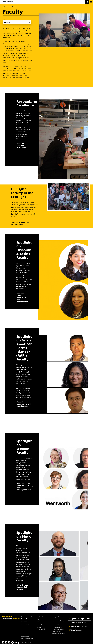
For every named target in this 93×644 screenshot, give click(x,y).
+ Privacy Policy (57, 627)
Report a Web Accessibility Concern (59, 632)
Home (7, 7)
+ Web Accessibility (58, 629)
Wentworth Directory (27, 625)
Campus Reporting (58, 619)
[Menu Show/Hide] (91, 2)
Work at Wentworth (27, 638)
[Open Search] (87, 2)
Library (39, 627)
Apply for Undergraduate (80, 619)
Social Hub (27, 642)
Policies (55, 623)
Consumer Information (59, 621)
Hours (23, 623)
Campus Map (25, 619)
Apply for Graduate (77, 622)
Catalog (39, 621)
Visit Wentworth (76, 630)
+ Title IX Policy (57, 625)
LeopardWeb (41, 625)
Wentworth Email (42, 623)
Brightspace (40, 619)
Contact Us (24, 621)
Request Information (78, 626)
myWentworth (41, 629)
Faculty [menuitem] (7, 22)
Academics (13, 7)
